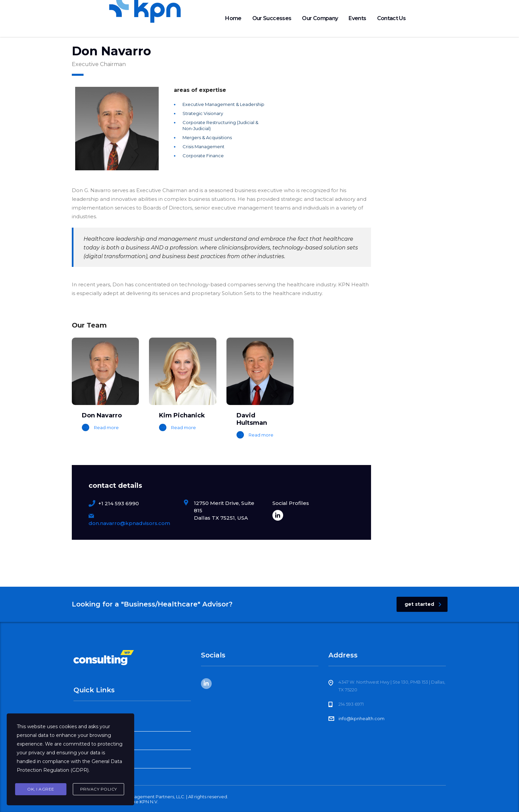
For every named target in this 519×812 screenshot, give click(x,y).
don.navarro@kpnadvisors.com (129, 523)
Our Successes (272, 18)
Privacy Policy (99, 789)
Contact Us (392, 18)
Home (233, 18)
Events (357, 18)
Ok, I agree (41, 789)
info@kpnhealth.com (361, 718)
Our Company (320, 18)
